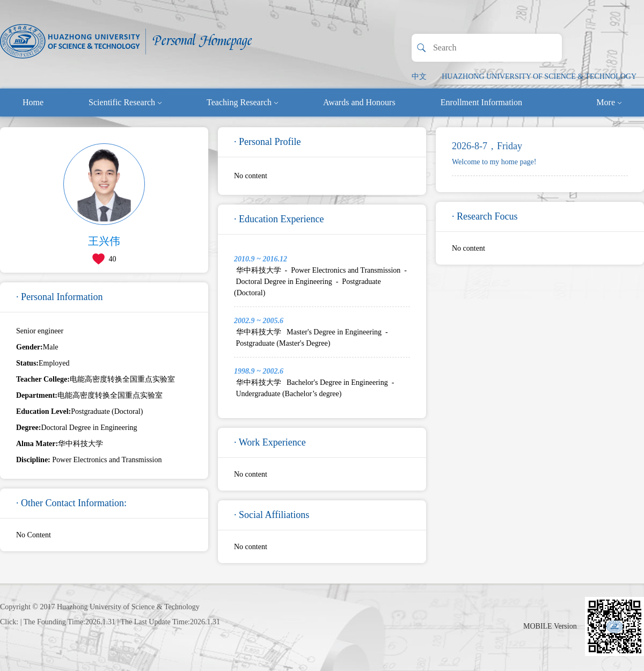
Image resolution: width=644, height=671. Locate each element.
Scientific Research (125, 102)
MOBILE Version (550, 626)
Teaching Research (242, 102)
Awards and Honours (359, 102)
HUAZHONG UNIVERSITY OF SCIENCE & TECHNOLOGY (539, 76)
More (609, 102)
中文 (419, 76)
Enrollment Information (481, 102)
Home (33, 102)
